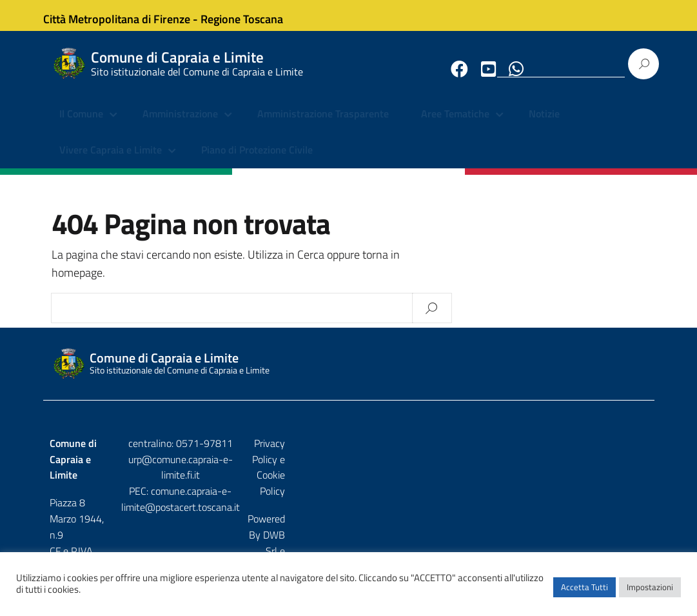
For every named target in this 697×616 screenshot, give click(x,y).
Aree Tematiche (455, 126)
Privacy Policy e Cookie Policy (585, 455)
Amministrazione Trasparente (323, 126)
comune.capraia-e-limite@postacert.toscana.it (348, 496)
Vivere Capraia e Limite (111, 161)
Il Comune (81, 126)
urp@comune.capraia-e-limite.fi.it (348, 472)
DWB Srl (574, 483)
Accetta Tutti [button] (584, 593)
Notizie (544, 126)
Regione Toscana (253, 15)
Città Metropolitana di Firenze (128, 15)
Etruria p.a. (625, 483)
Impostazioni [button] (650, 593)
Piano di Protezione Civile (257, 161)
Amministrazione (180, 126)
